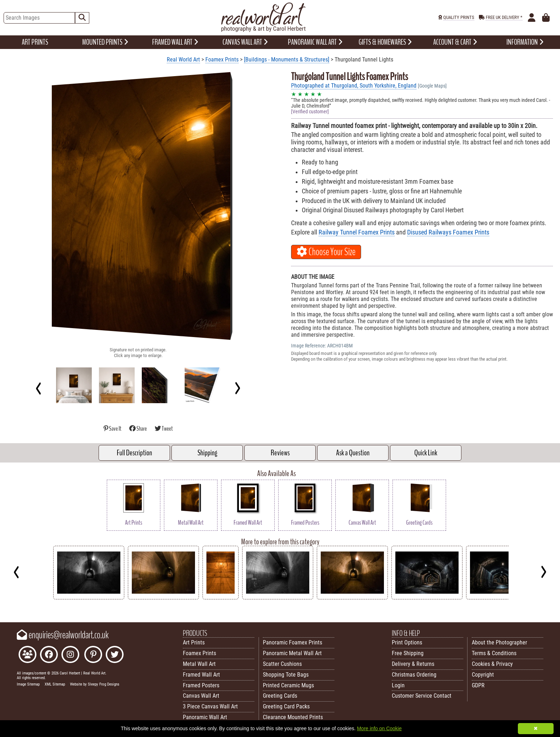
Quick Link (426, 453)
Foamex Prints (222, 60)
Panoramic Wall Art (205, 717)
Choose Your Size (326, 252)
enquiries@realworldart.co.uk (63, 635)
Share (138, 429)
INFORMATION (525, 42)
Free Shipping (408, 653)
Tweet (164, 429)
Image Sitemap (28, 684)
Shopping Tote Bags (286, 675)
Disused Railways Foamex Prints (448, 232)
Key (4, 605)
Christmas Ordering (414, 675)
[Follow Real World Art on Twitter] (115, 655)
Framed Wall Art (201, 675)
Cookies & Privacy (492, 664)
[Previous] (39, 388)
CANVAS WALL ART (245, 42)
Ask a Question (353, 453)
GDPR (478, 685)
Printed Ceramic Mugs (288, 685)
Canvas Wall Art (201, 696)
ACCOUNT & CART (455, 42)
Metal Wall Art (199, 664)
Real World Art (183, 60)
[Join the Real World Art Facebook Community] (27, 655)
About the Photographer (499, 642)
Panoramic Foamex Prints (292, 642)
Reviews (280, 453)
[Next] (237, 388)
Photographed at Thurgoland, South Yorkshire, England (354, 86)
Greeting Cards (280, 696)
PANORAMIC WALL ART (315, 42)
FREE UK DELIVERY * (504, 17)
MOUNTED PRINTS (105, 42)
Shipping (207, 453)
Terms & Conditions (494, 653)
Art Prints (194, 642)
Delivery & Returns (413, 664)
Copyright (483, 675)
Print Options (407, 642)
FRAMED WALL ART (175, 42)
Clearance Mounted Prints (293, 717)
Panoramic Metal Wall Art (292, 653)
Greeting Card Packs (286, 706)
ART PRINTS (35, 42)
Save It (113, 429)
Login (398, 685)
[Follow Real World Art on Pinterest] (93, 655)
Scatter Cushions (282, 664)
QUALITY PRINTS (459, 17)
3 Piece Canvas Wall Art (210, 706)
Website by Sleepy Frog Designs (95, 684)
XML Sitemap (55, 684)
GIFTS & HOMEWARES (385, 42)
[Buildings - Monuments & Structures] (287, 60)
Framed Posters (201, 685)
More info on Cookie (379, 728)
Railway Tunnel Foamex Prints (357, 232)
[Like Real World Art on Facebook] (49, 655)
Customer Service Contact (422, 696)
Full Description (134, 453)
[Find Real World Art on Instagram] (70, 655)
